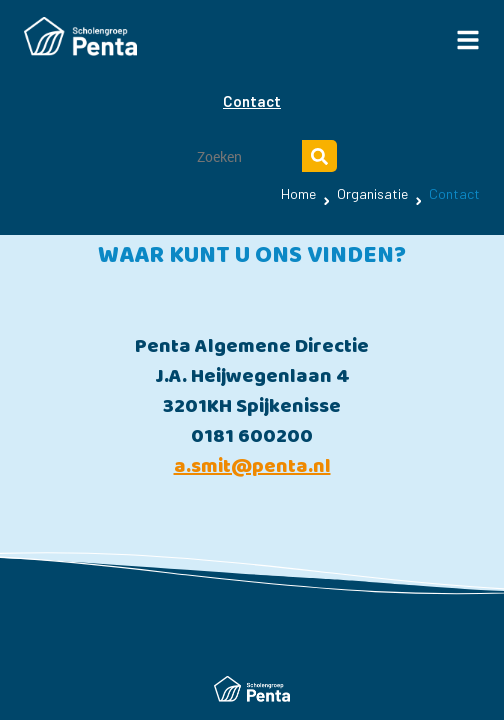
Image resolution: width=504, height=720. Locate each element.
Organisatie (372, 193)
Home (298, 193)
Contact (252, 101)
